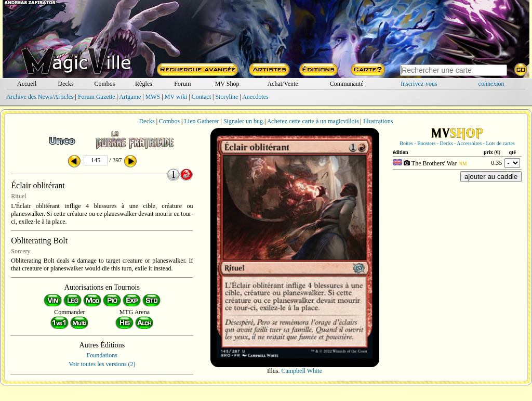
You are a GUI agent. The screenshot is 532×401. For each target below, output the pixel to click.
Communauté (347, 84)
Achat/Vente (282, 84)
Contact (201, 97)
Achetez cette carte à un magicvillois (313, 121)
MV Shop (227, 84)
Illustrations (378, 121)
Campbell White (302, 371)
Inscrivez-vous (419, 84)
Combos (104, 84)
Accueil (27, 84)
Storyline (227, 97)
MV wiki (176, 97)
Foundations (102, 355)
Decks (66, 84)
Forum (182, 84)
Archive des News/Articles (40, 97)
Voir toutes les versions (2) (102, 364)
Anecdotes (255, 97)
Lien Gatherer (202, 121)
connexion (491, 84)
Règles (144, 84)
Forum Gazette (97, 97)
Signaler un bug (243, 121)
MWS (153, 97)
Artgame (130, 97)
